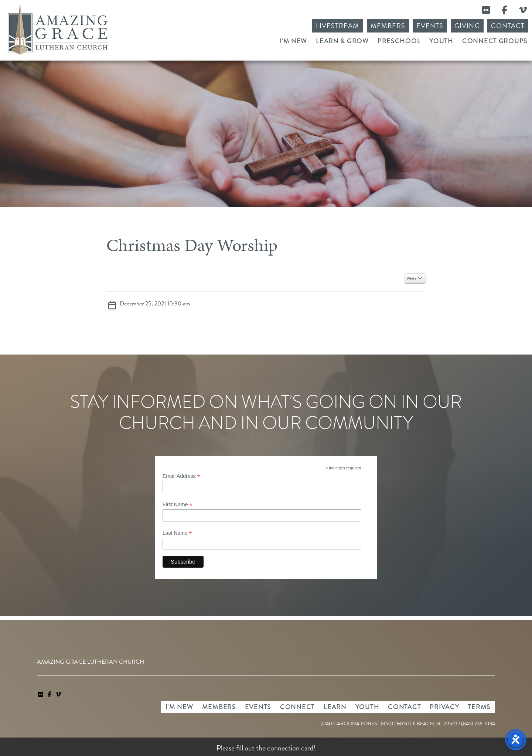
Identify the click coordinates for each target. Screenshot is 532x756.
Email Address (181, 476)
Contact (508, 26)
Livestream (338, 26)
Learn (335, 707)
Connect (297, 707)
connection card (290, 748)
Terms (479, 707)
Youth (441, 41)
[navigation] (58, 695)
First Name (178, 505)
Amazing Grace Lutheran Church (58, 29)
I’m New (293, 41)
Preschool (399, 41)
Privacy (444, 707)
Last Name (177, 533)
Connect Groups (495, 41)
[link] (41, 695)
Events (430, 26)
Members (388, 26)
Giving (467, 26)
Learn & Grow (342, 41)
